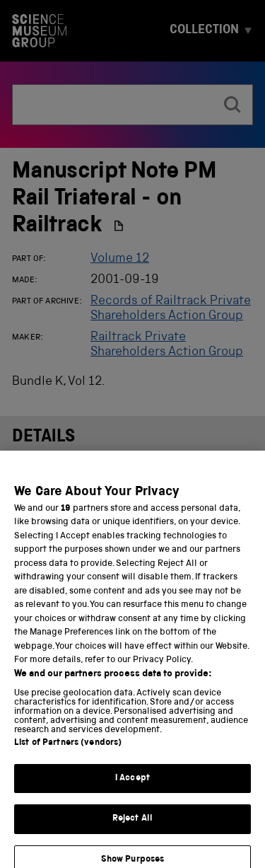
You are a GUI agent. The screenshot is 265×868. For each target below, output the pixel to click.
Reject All (132, 827)
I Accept (132, 786)
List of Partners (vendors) (68, 751)
